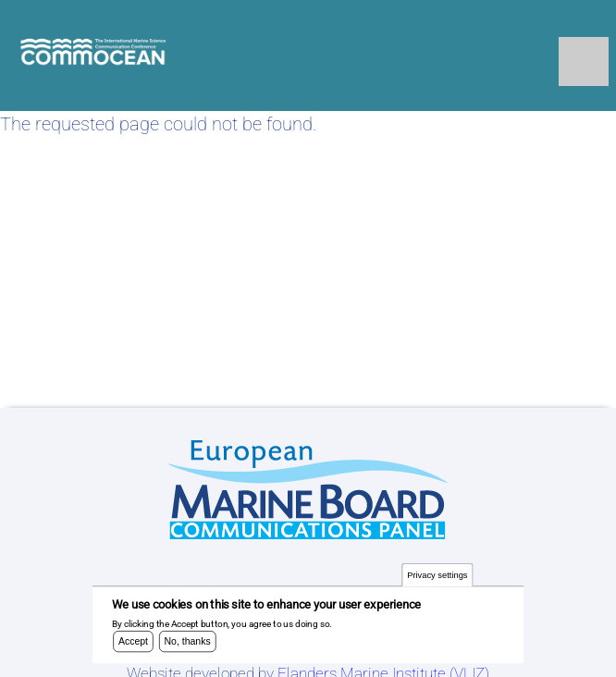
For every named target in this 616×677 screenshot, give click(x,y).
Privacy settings (437, 579)
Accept (133, 646)
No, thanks (188, 646)
